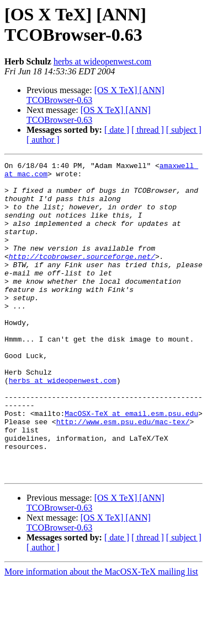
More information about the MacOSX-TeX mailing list (101, 634)
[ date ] (117, 130)
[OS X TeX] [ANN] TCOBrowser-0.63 (89, 115)
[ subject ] (184, 130)
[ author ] (43, 140)
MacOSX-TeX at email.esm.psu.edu (131, 464)
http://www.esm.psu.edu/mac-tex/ (123, 474)
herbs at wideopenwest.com (102, 61)
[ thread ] (148, 130)
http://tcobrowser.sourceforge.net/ (82, 276)
